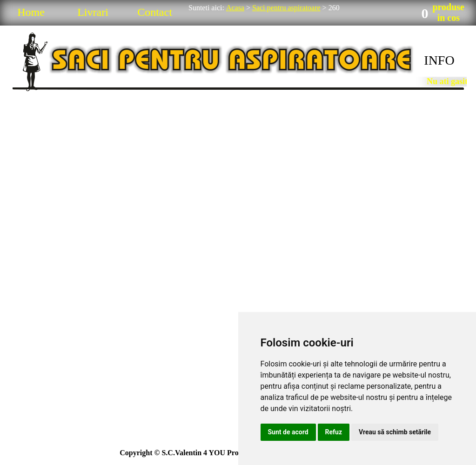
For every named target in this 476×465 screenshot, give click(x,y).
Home (31, 12)
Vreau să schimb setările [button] (395, 432)
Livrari (93, 12)
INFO (439, 60)
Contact (155, 12)
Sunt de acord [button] (288, 432)
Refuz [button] (334, 432)
